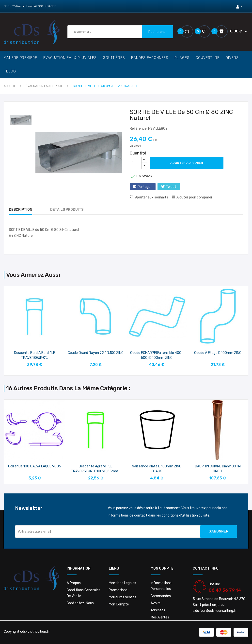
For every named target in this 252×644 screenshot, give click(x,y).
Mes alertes (160, 617)
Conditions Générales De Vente (84, 593)
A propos (74, 583)
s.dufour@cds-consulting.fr (215, 611)
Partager (145, 187)
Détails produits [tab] (67, 210)
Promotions (118, 590)
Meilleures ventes (123, 597)
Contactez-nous (80, 603)
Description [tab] (21, 210)
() (202, 31)
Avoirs (156, 603)
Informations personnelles (161, 586)
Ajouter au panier (187, 163)
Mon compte (119, 604)
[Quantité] (136, 163)
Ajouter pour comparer (194, 197)
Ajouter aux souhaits (151, 197)
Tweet (171, 187)
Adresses (158, 610)
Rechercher (158, 32)
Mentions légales (122, 583)
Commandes (161, 596)
